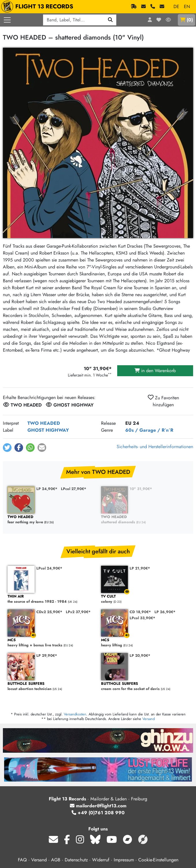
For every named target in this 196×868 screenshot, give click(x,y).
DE (176, 7)
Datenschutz (76, 860)
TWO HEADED (44, 423)
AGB (56, 860)
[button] (7, 448)
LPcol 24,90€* (49, 568)
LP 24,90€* (47, 489)
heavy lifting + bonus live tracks (51, 643)
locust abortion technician (51, 686)
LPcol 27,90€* (74, 489)
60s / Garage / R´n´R (149, 430)
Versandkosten (75, 714)
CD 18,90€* (140, 612)
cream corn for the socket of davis (145, 686)
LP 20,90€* (140, 655)
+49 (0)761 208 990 (98, 813)
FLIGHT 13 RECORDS (39, 7)
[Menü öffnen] (7, 20)
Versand (149, 719)
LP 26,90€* (165, 612)
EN (187, 7)
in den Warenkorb (155, 371)
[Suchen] (110, 20)
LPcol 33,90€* (142, 618)
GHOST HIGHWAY (48, 430)
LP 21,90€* (140, 568)
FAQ (22, 860)
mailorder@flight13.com (98, 806)
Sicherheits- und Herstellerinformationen (155, 447)
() (186, 20)
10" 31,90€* (141, 489)
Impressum (124, 860)
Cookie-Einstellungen (158, 860)
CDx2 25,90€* (49, 612)
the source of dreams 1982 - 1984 (51, 599)
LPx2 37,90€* (78, 612)
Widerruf (101, 860)
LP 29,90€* (47, 655)
